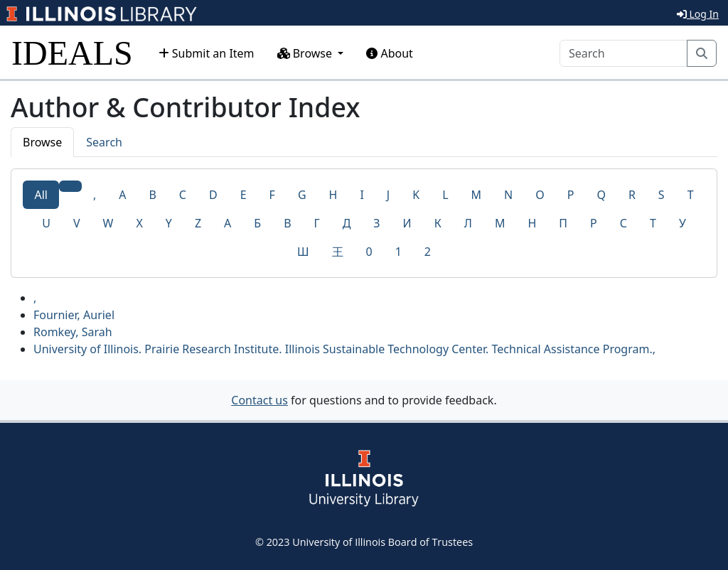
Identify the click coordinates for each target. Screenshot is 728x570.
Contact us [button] (259, 400)
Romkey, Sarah (73, 332)
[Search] (623, 53)
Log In (698, 14)
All (41, 195)
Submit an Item (207, 53)
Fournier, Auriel (74, 315)
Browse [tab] (42, 142)
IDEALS (72, 53)
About (390, 53)
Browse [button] (306, 53)
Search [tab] (104, 142)
